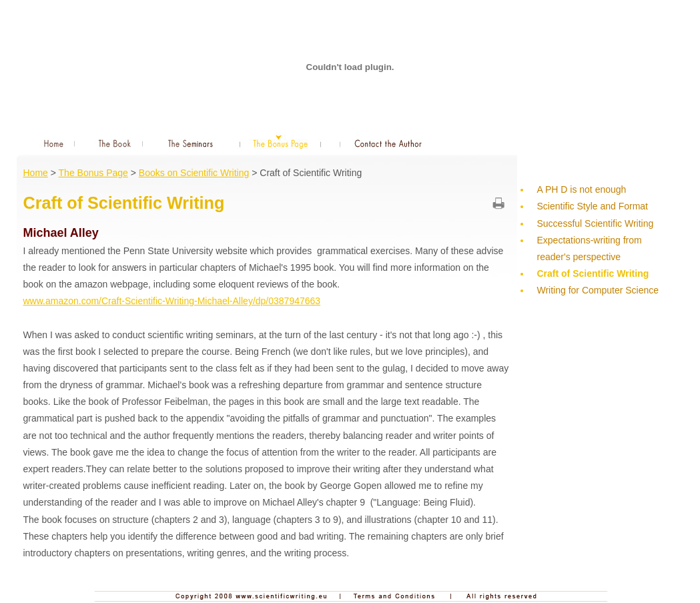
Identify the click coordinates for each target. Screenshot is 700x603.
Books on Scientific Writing (194, 173)
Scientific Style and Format (593, 206)
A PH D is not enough (582, 189)
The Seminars (191, 142)
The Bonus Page (281, 142)
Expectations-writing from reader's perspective (590, 248)
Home (49, 142)
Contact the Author (389, 142)
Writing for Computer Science (598, 290)
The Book (116, 142)
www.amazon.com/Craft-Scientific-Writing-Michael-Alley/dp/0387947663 (172, 301)
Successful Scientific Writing (596, 223)
